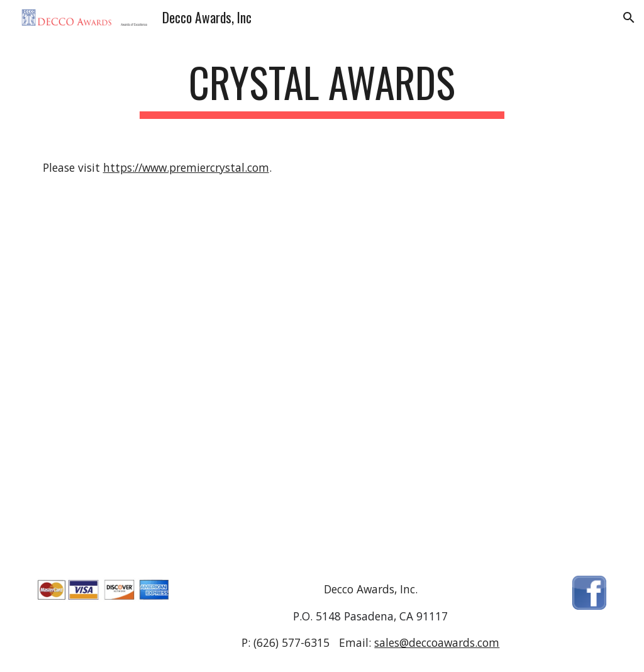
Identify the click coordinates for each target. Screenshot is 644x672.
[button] (629, 18)
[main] (322, 88)
